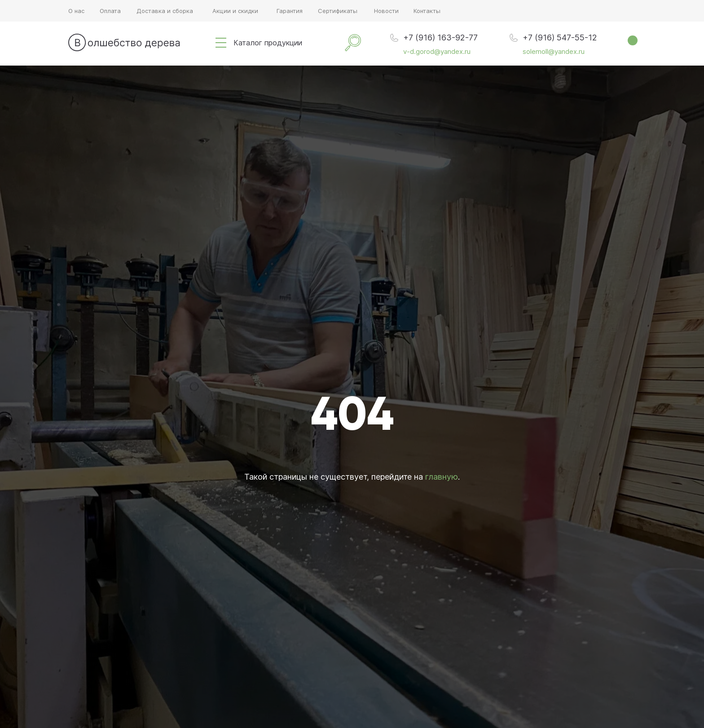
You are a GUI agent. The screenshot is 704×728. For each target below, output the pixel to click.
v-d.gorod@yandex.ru (437, 51)
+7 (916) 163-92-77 (440, 38)
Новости (386, 11)
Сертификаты (338, 11)
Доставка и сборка (165, 11)
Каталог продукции (268, 43)
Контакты (427, 11)
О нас (76, 11)
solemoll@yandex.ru (554, 51)
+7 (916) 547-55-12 (560, 38)
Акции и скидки (235, 11)
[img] (221, 43)
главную (442, 477)
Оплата (110, 11)
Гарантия (290, 11)
